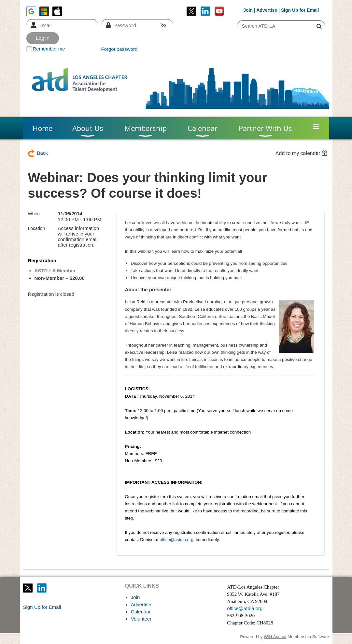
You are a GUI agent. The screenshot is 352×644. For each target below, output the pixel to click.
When (34, 214)
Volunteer (141, 619)
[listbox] (302, 153)
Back (42, 153)
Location (37, 228)
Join (248, 10)
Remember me (49, 49)
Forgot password (120, 49)
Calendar (141, 612)
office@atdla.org (245, 608)
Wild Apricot (275, 637)
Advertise (267, 10)
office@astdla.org (176, 540)
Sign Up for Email (42, 607)
